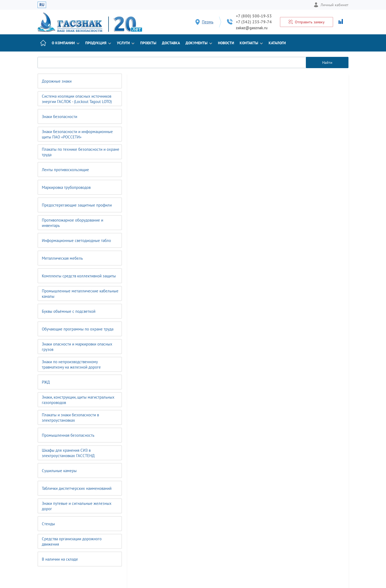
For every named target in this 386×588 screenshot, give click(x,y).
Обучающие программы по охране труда (78, 329)
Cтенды (48, 524)
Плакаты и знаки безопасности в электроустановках (70, 418)
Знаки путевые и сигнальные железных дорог (77, 506)
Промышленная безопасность (68, 435)
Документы (199, 43)
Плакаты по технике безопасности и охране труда (81, 152)
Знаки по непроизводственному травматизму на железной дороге (71, 364)
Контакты (251, 43)
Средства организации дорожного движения (72, 541)
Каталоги (277, 43)
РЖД (46, 382)
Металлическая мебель (62, 258)
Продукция (98, 43)
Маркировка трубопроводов (66, 187)
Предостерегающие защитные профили (77, 205)
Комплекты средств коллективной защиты (79, 276)
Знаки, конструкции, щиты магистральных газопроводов (78, 400)
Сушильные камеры (59, 471)
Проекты (148, 43)
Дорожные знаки (57, 81)
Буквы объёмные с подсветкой (69, 311)
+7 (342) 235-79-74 (254, 22)
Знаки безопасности (60, 117)
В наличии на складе (60, 559)
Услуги (126, 43)
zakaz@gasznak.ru (252, 28)
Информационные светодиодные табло (76, 240)
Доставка (171, 43)
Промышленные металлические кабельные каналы (80, 294)
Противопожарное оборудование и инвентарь (73, 223)
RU (42, 5)
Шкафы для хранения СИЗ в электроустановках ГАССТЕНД (68, 453)
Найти (327, 63)
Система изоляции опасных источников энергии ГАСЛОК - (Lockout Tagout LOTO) (77, 99)
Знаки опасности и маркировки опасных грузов (77, 347)
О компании (66, 43)
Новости (226, 43)
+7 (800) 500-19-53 (254, 16)
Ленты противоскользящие (65, 170)
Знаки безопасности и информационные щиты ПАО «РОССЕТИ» (77, 134)
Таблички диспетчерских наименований (77, 488)
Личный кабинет (331, 5)
